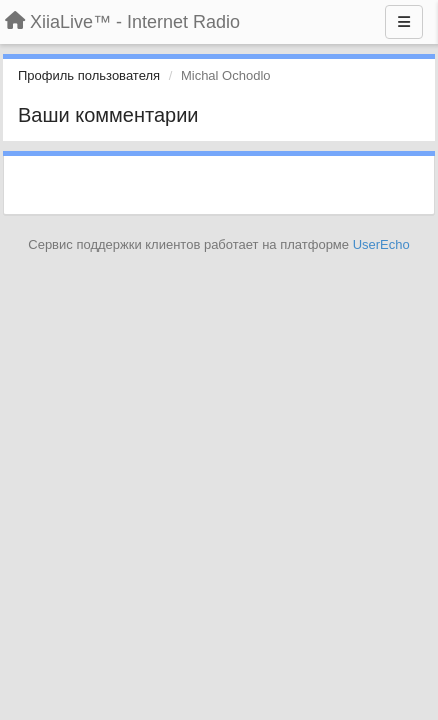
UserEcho (381, 244)
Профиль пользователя (89, 75)
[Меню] (404, 22)
